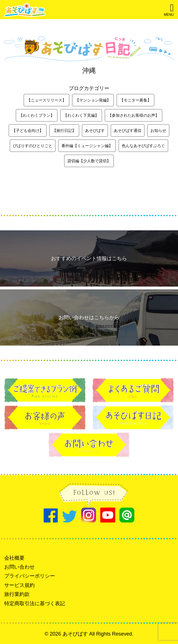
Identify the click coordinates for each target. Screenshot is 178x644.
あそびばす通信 (128, 130)
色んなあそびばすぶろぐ (143, 146)
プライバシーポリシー (30, 576)
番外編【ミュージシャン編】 (87, 146)
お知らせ (158, 130)
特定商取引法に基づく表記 (35, 604)
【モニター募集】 (135, 100)
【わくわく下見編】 (81, 115)
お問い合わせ (19, 567)
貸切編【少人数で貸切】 (89, 161)
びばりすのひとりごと (33, 146)
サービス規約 (19, 585)
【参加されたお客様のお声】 (133, 115)
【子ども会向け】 (28, 130)
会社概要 (14, 558)
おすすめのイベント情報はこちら (89, 258)
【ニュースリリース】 (46, 100)
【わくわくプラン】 (37, 115)
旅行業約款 (17, 594)
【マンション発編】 (93, 100)
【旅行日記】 (64, 130)
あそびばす (95, 130)
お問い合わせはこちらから (89, 318)
